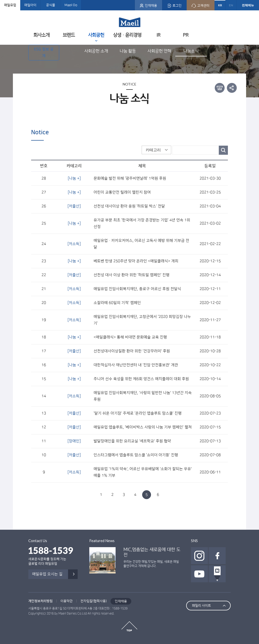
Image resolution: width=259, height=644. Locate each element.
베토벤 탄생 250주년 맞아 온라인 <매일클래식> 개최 (136, 261)
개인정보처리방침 (40, 601)
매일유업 (10, 5)
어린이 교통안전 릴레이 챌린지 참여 (122, 192)
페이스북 (217, 556)
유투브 (199, 574)
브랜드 (69, 35)
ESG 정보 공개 (44, 52)
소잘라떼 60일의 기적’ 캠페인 (117, 303)
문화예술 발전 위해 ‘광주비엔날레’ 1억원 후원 (130, 178)
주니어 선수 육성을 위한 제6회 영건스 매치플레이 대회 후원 (141, 379)
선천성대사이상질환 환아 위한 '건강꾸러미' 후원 (132, 351)
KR (220, 5)
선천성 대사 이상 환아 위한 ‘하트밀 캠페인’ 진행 (132, 275)
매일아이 (30, 5)
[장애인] (74, 441)
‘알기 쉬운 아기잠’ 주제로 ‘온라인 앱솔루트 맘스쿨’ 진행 (138, 413)
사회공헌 (96, 35)
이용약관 (67, 601)
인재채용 (121, 601)
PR (186, 35)
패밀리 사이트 (201, 606)
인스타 (199, 556)
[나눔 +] (74, 178)
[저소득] (74, 244)
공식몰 (51, 5)
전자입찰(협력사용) (94, 601)
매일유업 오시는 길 (47, 574)
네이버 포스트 (217, 574)
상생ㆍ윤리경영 (127, 35)
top (129, 626)
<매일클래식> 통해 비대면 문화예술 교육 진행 (130, 337)
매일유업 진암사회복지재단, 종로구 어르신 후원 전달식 (137, 289)
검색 (223, 150)
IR (158, 35)
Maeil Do (71, 5)
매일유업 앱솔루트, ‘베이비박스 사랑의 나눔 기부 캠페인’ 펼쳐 (143, 427)
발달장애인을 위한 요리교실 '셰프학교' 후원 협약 (132, 441)
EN (231, 5)
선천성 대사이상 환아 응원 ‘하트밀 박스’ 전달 (129, 206)
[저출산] (74, 206)
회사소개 (41, 35)
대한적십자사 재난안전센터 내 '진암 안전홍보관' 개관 (136, 365)
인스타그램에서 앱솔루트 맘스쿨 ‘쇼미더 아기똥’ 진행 (136, 455)
